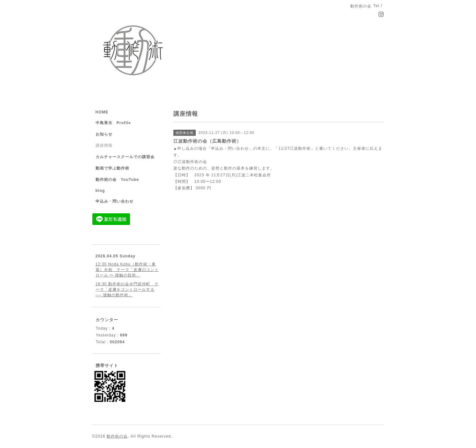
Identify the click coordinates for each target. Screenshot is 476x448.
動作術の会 (117, 436)
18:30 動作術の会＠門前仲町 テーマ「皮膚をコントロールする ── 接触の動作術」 (127, 289)
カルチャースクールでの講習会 (125, 157)
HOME (102, 112)
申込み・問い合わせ (115, 201)
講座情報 (104, 146)
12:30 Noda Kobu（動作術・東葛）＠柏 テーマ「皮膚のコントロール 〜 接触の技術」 (127, 270)
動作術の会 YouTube (117, 180)
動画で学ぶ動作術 (112, 168)
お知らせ (104, 134)
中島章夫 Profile (113, 123)
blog (100, 191)
